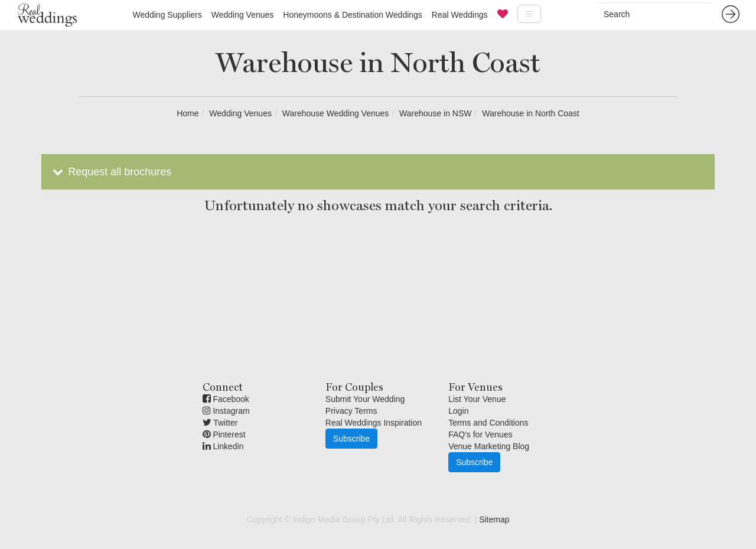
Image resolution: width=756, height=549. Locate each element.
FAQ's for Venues (480, 434)
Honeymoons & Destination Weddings (353, 15)
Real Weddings (460, 15)
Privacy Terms (351, 411)
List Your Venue (477, 399)
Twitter (220, 423)
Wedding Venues (243, 15)
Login (458, 411)
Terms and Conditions (488, 423)
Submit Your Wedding (365, 399)
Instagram (226, 411)
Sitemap (494, 519)
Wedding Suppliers (167, 15)
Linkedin (223, 446)
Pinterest (224, 434)
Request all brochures (111, 172)
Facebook (226, 399)
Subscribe (351, 439)
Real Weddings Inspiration (374, 423)
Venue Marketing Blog (489, 446)
